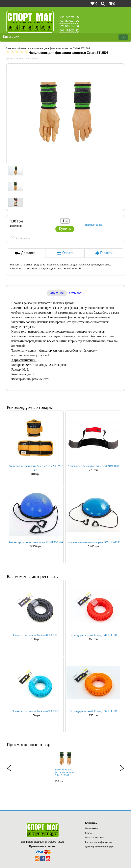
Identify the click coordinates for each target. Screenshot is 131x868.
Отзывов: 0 (77, 293)
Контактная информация (99, 842)
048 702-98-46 (69, 17)
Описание (57, 293)
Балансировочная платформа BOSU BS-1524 (36, 542)
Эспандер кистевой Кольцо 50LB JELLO (93, 712)
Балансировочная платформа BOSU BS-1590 (93, 542)
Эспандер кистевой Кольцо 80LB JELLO (36, 635)
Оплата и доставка (95, 838)
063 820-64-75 (69, 21)
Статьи (89, 833)
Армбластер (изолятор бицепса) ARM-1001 (93, 466)
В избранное (20, 239)
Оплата (65, 253)
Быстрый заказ (93, 225)
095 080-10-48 (69, 26)
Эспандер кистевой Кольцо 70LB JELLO (93, 635)
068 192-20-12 (69, 30)
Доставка (25, 253)
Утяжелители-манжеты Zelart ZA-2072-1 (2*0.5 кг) (36, 468)
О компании (92, 829)
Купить (65, 229)
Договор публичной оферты (100, 847)
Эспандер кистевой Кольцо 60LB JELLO (36, 712)
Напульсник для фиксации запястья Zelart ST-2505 (65, 773)
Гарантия (104, 253)
